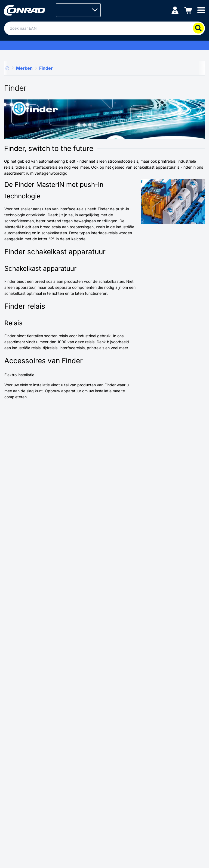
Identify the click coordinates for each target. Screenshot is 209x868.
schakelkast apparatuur (154, 167)
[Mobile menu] (201, 10)
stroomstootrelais (123, 161)
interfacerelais (45, 167)
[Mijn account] (175, 10)
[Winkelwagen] (188, 10)
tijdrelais (23, 167)
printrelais (167, 161)
